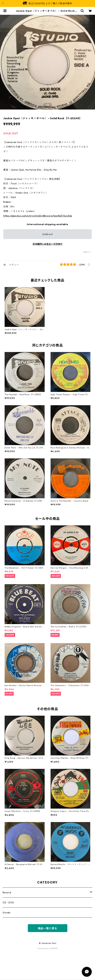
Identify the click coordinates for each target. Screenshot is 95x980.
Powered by (47, 948)
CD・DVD (8, 903)
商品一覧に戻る (48, 928)
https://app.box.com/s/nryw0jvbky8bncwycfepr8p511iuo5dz (38, 216)
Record (7, 892)
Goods (7, 913)
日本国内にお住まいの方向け (48, 244)
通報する (88, 252)
